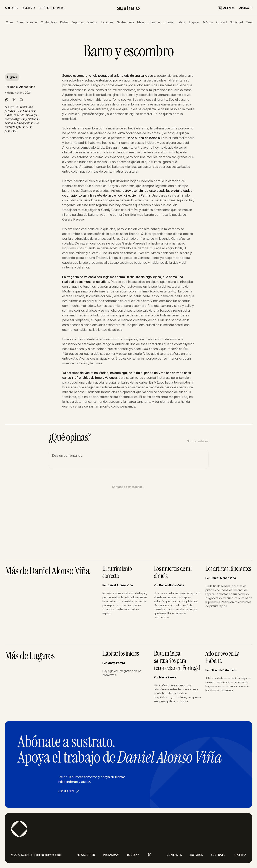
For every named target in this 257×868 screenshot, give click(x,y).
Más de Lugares (30, 656)
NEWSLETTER (86, 855)
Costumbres (49, 22)
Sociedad (236, 22)
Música (208, 22)
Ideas (141, 22)
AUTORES (11, 8)
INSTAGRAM (111, 855)
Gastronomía (125, 22)
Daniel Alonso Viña (23, 87)
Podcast (221, 22)
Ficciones (107, 22)
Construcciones (27, 22)
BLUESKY (133, 855)
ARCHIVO (28, 8)
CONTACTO (174, 855)
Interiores (154, 22)
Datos (64, 22)
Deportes (78, 22)
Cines (10, 22)
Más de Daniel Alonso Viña (47, 571)
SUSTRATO (218, 855)
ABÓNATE (246, 8)
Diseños (92, 22)
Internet (169, 22)
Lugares (194, 22)
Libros (182, 22)
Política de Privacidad (48, 855)
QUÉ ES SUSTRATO (52, 8)
